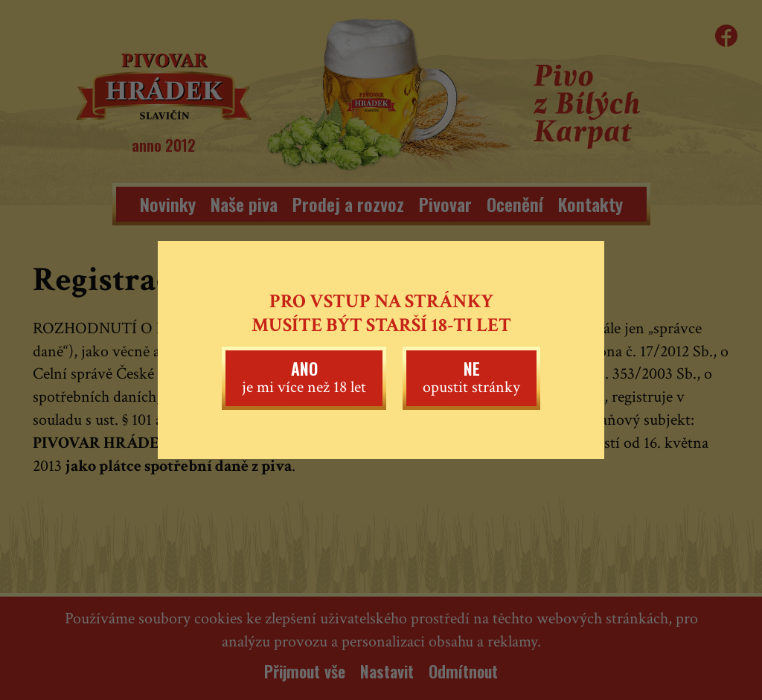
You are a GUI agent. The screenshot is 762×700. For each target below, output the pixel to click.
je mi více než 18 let (304, 377)
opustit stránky (471, 377)
